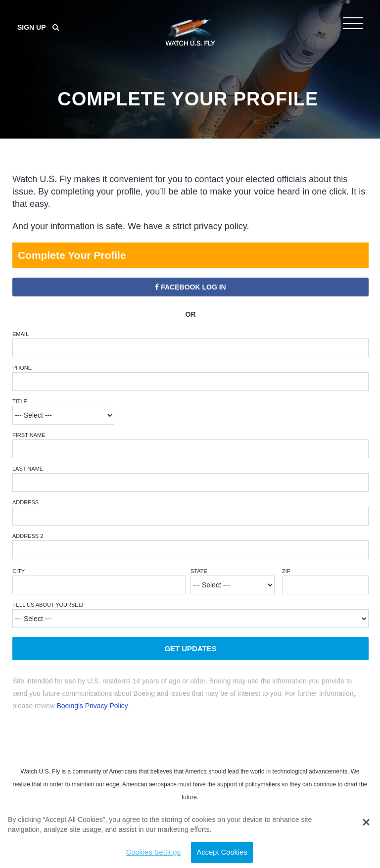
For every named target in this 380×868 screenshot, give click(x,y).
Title (20, 401)
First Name (29, 435)
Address (25, 502)
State (199, 571)
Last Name (28, 469)
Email (21, 334)
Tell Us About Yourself (49, 605)
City (19, 571)
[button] (366, 822)
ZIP (286, 571)
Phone (22, 368)
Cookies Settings (153, 852)
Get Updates (190, 649)
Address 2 (28, 536)
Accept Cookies (222, 852)
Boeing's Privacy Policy (93, 706)
